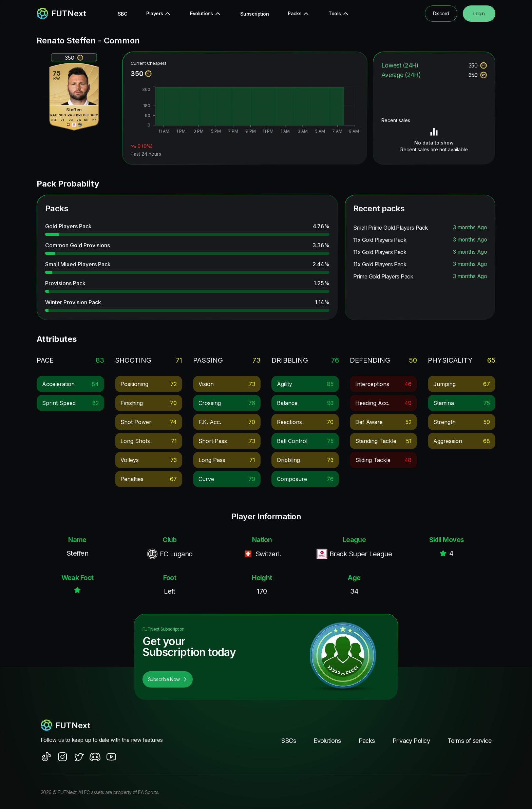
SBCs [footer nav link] (289, 741)
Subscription (254, 14)
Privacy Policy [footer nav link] (411, 741)
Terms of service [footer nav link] (469, 741)
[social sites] (46, 757)
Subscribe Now (168, 679)
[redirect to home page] (61, 14)
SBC (122, 14)
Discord (441, 13)
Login (479, 13)
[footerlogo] (108, 725)
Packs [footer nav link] (367, 741)
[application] (245, 111)
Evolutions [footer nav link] (327, 741)
